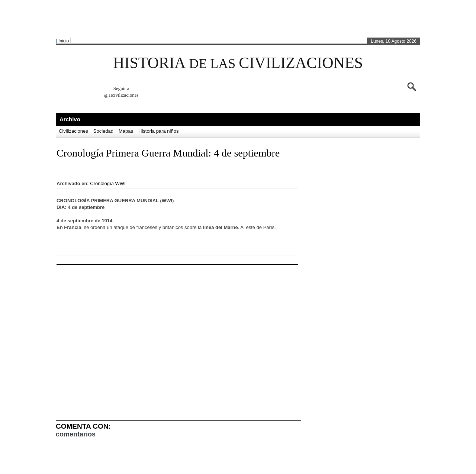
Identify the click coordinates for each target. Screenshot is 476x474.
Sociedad (103, 131)
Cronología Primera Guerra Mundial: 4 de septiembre (168, 153)
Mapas (126, 131)
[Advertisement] (236, 19)
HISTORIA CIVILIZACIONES (238, 63)
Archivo (70, 119)
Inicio (64, 41)
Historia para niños (158, 131)
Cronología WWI (108, 183)
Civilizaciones (73, 131)
